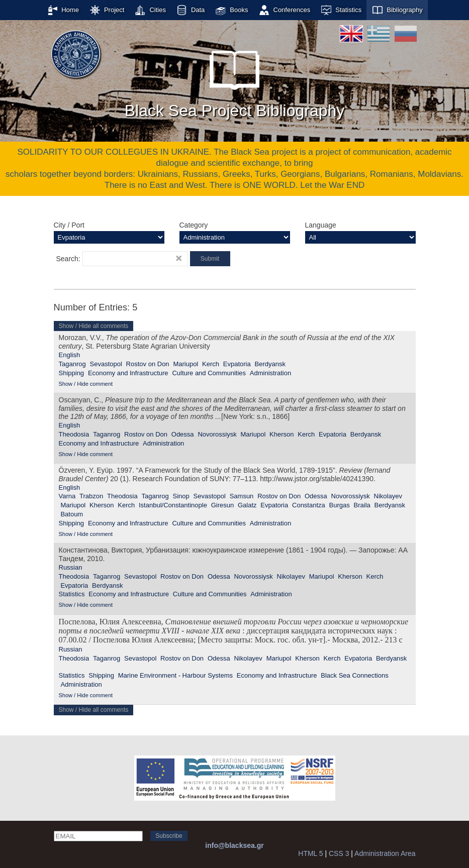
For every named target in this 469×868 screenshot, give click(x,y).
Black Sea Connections (354, 675)
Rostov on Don (148, 364)
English (70, 355)
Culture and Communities (209, 373)
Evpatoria (237, 364)
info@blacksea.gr (234, 845)
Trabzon (91, 496)
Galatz (247, 505)
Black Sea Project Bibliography (235, 80)
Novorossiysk (217, 434)
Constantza (309, 505)
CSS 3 (339, 853)
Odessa (183, 434)
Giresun (223, 505)
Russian (71, 567)
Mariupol (185, 364)
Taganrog (72, 364)
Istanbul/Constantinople (173, 505)
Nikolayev (388, 496)
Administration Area (385, 853)
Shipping (72, 373)
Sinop (181, 496)
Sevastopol (106, 364)
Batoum (72, 514)
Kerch (211, 364)
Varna (67, 496)
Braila (362, 505)
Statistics (72, 594)
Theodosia (74, 434)
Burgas (340, 505)
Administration (270, 373)
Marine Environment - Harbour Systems (175, 675)
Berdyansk (270, 364)
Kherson (282, 434)
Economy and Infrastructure (128, 373)
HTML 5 (310, 853)
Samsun (242, 496)
